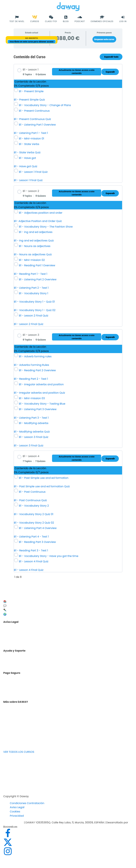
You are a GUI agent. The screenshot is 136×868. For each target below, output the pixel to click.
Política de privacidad (26, 636)
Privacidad (17, 816)
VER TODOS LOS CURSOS (19, 752)
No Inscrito (32, 38)
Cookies (15, 812)
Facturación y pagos (25, 692)
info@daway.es (14, 822)
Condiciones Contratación (27, 803)
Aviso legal (18, 632)
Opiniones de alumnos (26, 716)
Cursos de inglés (22, 687)
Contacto (18, 662)
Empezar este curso (104, 39)
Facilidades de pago (25, 683)
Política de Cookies (24, 641)
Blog (14, 720)
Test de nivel (20, 712)
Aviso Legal (17, 807)
